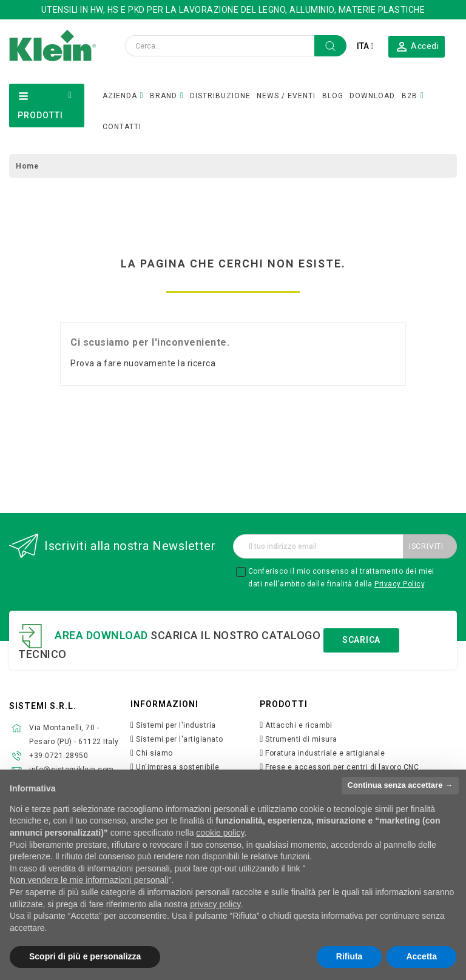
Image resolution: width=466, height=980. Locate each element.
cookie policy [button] (220, 833)
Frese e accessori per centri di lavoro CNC (342, 767)
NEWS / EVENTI (286, 96)
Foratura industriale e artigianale (325, 753)
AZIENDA (120, 96)
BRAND (164, 96)
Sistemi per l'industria (176, 725)
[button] (417, 46)
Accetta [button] (421, 956)
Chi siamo (154, 753)
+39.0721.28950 (59, 756)
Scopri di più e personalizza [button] (85, 956)
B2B (410, 96)
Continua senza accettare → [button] (400, 785)
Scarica (361, 640)
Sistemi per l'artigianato (180, 739)
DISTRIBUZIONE (220, 96)
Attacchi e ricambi (299, 725)
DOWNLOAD (372, 96)
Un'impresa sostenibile (177, 767)
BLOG (333, 96)
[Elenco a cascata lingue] (365, 46)
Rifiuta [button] (349, 956)
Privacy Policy (399, 584)
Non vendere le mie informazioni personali (89, 880)
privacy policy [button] (215, 904)
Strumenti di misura (301, 739)
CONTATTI (122, 127)
